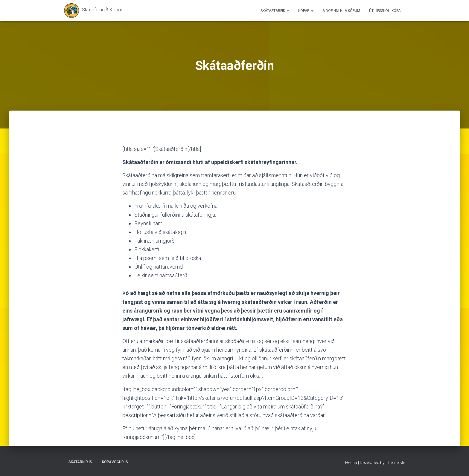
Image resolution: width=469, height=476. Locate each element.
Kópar (306, 11)
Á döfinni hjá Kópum (341, 11)
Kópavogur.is (115, 462)
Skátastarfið (275, 11)
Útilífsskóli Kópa (385, 11)
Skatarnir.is (80, 462)
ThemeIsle (395, 463)
